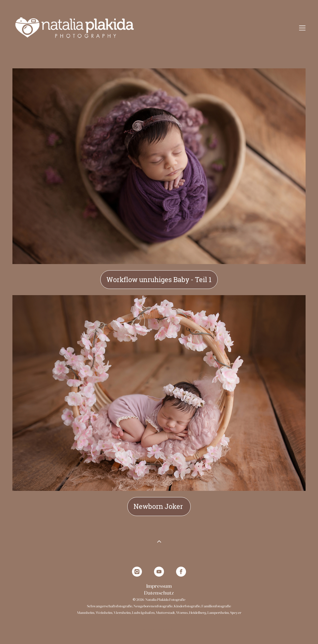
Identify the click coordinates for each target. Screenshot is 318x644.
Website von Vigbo (159, 630)
